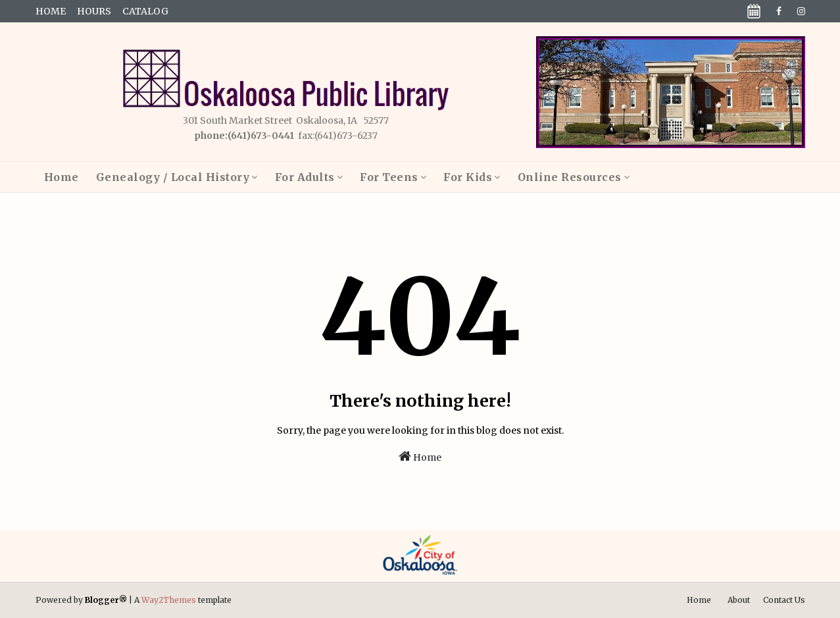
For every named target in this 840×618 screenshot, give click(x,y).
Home (51, 11)
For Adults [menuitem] (305, 177)
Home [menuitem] (62, 177)
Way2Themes (169, 600)
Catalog (145, 11)
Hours (94, 11)
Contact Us (784, 600)
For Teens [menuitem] (389, 177)
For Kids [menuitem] (468, 177)
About (739, 600)
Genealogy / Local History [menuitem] (173, 177)
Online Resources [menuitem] (570, 177)
